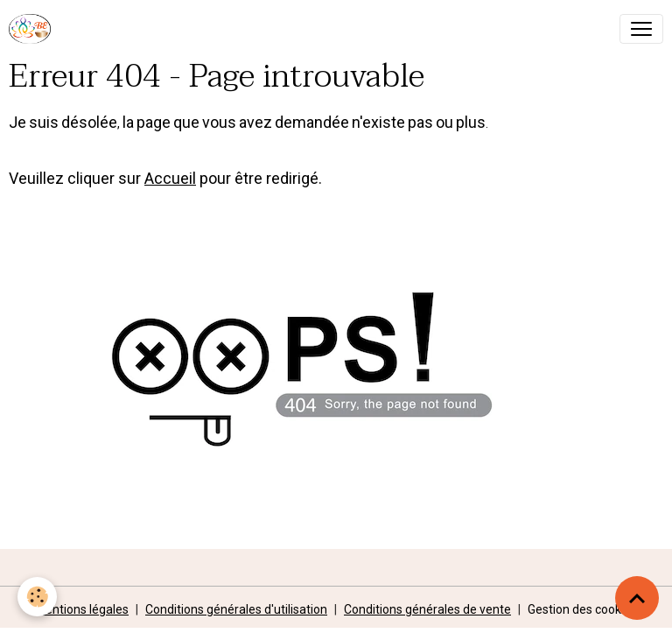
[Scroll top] (637, 598)
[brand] (33, 29)
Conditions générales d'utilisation (236, 609)
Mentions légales (82, 609)
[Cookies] (37, 597)
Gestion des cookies (582, 609)
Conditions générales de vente (427, 609)
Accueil (170, 178)
